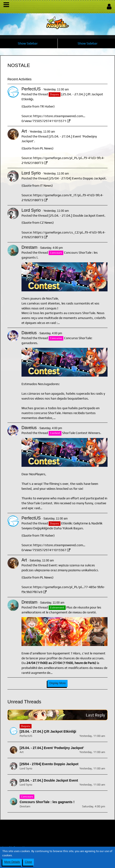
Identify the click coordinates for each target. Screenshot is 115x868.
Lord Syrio (31, 173)
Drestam (29, 247)
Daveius (29, 333)
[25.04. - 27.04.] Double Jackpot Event (77, 215)
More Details (12, 862)
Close (28, 862)
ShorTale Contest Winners (81, 433)
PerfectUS (31, 89)
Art (24, 131)
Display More (57, 683)
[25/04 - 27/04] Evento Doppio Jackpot (77, 178)
